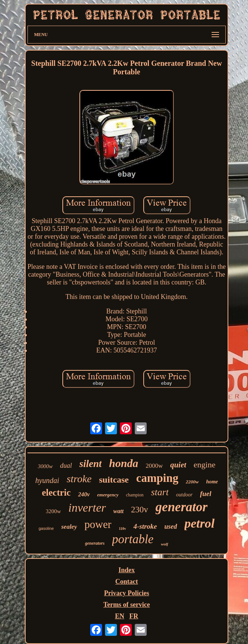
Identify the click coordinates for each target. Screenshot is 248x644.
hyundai (47, 480)
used (171, 527)
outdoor (184, 495)
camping (157, 478)
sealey (69, 527)
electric (56, 492)
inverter (87, 508)
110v (122, 529)
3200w (53, 511)
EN (120, 616)
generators (95, 543)
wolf (164, 544)
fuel (206, 494)
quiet (178, 465)
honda (124, 463)
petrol (200, 523)
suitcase (114, 480)
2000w (154, 466)
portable (133, 539)
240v (84, 494)
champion (135, 495)
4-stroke (145, 526)
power (98, 524)
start (160, 492)
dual (66, 466)
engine (205, 465)
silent (91, 464)
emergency (108, 495)
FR (134, 616)
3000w (45, 466)
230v (140, 510)
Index (127, 570)
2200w (192, 482)
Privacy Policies (126, 593)
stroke (79, 479)
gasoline (46, 528)
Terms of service (126, 605)
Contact (126, 582)
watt (118, 511)
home (212, 482)
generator (182, 507)
